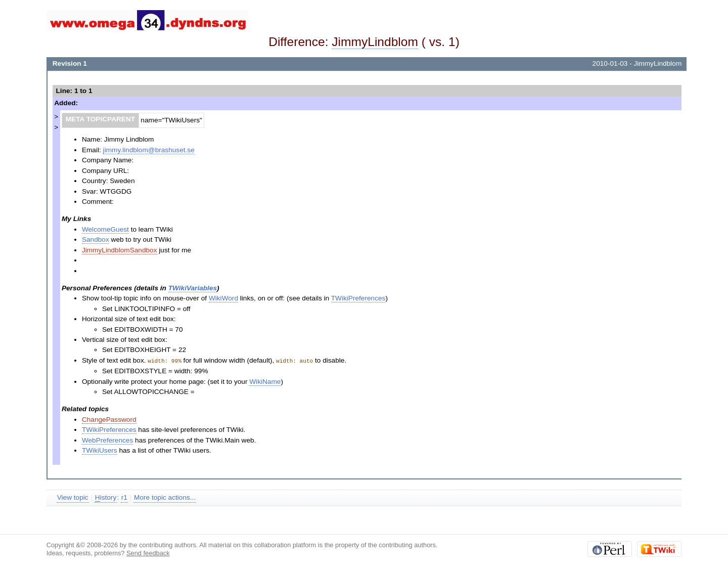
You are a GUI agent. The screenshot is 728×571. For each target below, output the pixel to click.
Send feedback (148, 553)
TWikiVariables (193, 288)
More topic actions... (165, 497)
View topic (73, 497)
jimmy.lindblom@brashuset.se (149, 150)
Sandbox (96, 239)
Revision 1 (70, 63)
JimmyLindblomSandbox (120, 250)
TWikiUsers (100, 450)
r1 (124, 497)
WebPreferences (107, 440)
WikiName (265, 381)
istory (106, 497)
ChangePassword (109, 419)
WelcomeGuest (105, 229)
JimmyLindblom (375, 42)
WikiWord (223, 298)
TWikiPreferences (358, 298)
